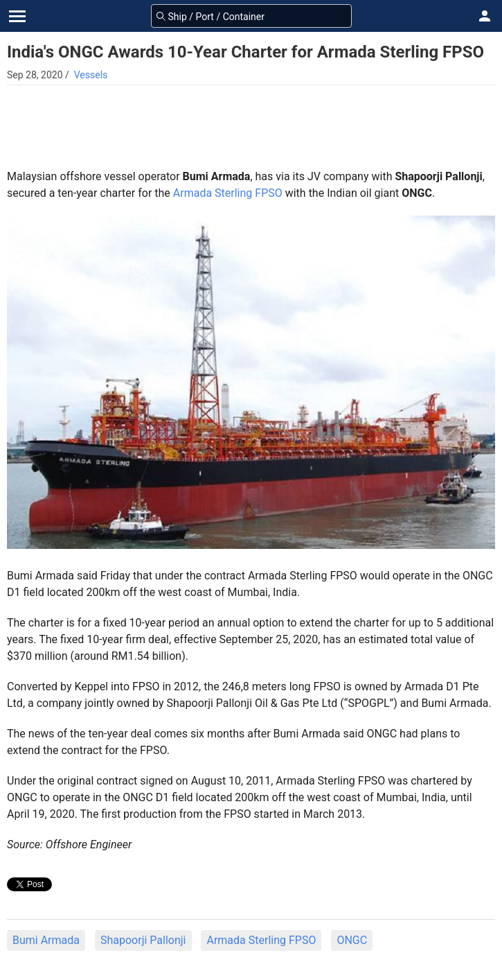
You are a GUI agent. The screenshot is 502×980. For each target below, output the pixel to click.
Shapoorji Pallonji (143, 940)
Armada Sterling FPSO (228, 193)
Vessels (91, 75)
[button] (485, 16)
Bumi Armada (46, 940)
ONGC (352, 940)
